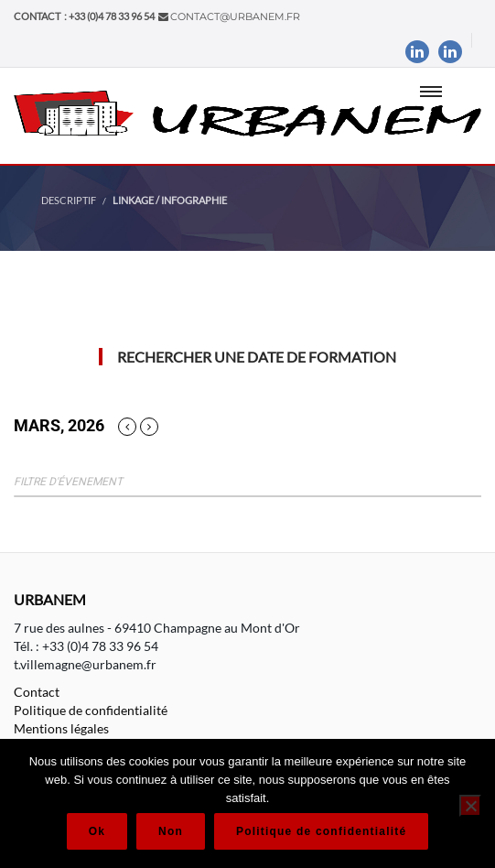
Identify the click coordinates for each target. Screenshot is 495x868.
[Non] (470, 806)
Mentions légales (61, 728)
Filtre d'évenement (68, 482)
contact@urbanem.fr (235, 16)
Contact (37, 692)
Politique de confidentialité (91, 710)
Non (171, 831)
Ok (97, 831)
